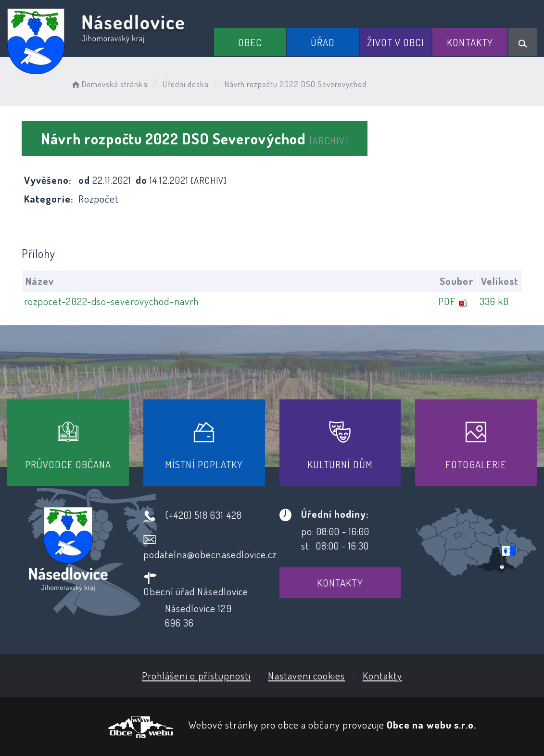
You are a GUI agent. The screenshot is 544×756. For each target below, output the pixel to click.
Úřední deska (186, 84)
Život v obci (396, 42)
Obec (250, 42)
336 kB (494, 301)
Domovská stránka (109, 84)
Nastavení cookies (306, 675)
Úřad (323, 42)
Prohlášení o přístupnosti (196, 675)
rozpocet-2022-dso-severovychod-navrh (111, 301)
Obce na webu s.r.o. (431, 724)
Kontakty (470, 42)
